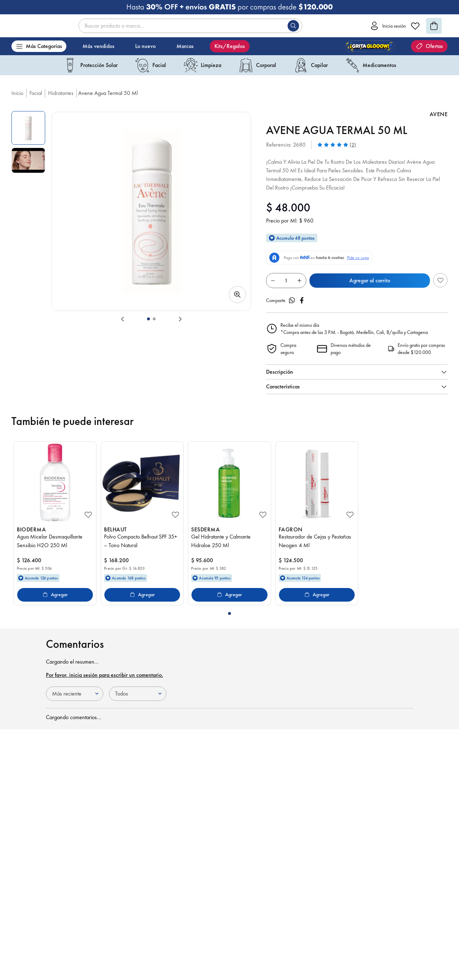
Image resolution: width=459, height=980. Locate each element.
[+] (299, 281)
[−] (273, 281)
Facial (36, 93)
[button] (151, 211)
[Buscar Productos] (295, 26)
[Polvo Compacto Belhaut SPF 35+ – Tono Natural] (142, 523)
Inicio (17, 93)
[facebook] (302, 300)
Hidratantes (61, 93)
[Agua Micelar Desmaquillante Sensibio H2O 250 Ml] (55, 523)
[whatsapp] (292, 300)
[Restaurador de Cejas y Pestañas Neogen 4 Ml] (317, 523)
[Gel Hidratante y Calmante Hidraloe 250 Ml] (229, 523)
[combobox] (190, 26)
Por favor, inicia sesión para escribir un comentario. (105, 675)
